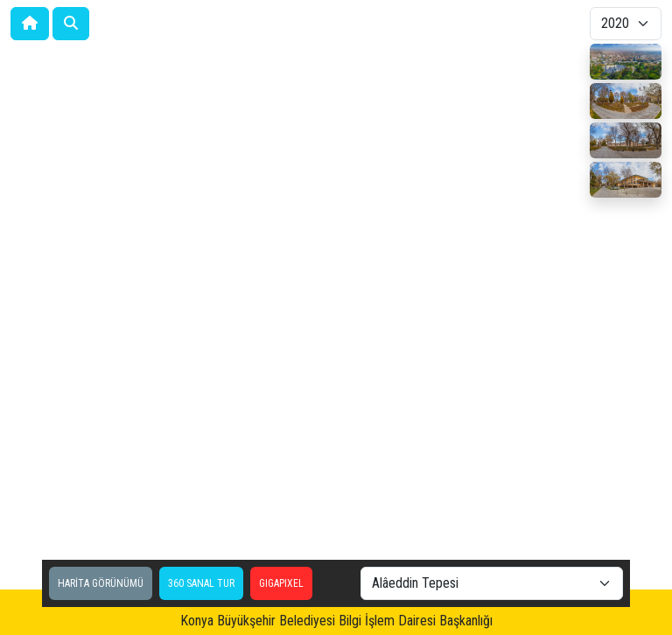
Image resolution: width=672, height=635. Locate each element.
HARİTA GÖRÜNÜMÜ (101, 583)
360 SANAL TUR (201, 583)
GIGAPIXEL (281, 583)
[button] (71, 24)
